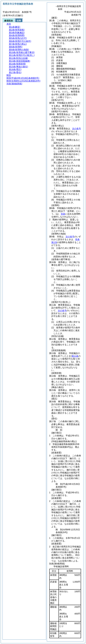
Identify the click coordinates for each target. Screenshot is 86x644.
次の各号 (77, 129)
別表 (63, 214)
